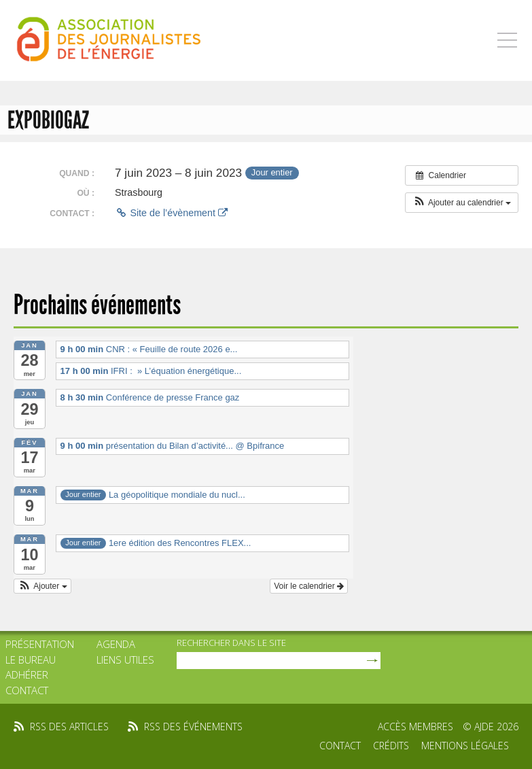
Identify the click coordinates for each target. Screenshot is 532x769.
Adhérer (27, 674)
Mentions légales (465, 746)
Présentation (40, 644)
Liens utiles (125, 660)
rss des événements (193, 727)
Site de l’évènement (171, 213)
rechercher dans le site (231, 643)
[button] (462, 203)
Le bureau (31, 660)
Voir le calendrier (309, 586)
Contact (27, 690)
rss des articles (69, 727)
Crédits (391, 746)
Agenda (116, 644)
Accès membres (415, 727)
